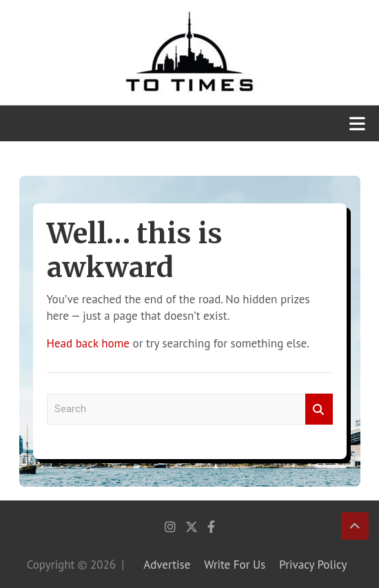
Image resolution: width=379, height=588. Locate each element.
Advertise (167, 565)
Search (319, 409)
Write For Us (235, 565)
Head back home (88, 343)
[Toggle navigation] (357, 123)
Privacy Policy (313, 565)
